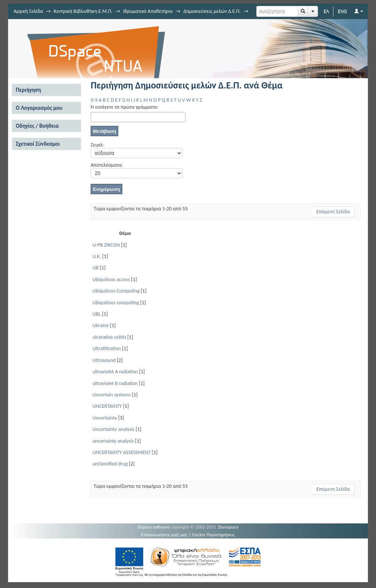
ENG (342, 11)
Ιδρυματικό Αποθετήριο (148, 11)
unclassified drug (110, 464)
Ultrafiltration (107, 349)
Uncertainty (105, 418)
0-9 (94, 100)
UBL (97, 314)
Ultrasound (104, 360)
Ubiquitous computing (116, 303)
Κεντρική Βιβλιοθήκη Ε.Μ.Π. (83, 11)
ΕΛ (326, 11)
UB (96, 268)
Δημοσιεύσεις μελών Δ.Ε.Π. (212, 11)
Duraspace (228, 527)
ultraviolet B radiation (115, 383)
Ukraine (101, 325)
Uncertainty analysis (113, 429)
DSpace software (153, 527)
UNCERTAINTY (107, 406)
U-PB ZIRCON (106, 245)
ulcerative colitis (109, 337)
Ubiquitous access (111, 280)
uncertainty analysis (113, 441)
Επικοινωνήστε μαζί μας (164, 535)
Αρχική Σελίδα (28, 11)
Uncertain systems (112, 395)
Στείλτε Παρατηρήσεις (214, 535)
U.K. (97, 256)
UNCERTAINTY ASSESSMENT (122, 452)
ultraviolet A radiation (115, 372)
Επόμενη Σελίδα (333, 212)
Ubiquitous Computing (116, 291)
